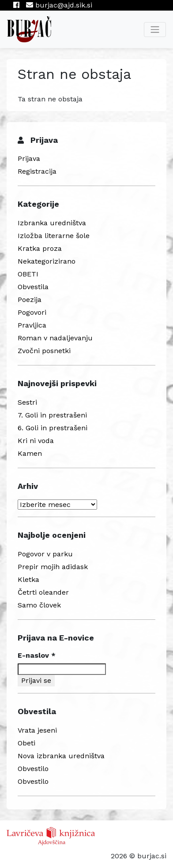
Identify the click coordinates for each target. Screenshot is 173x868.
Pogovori (32, 312)
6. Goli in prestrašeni (53, 428)
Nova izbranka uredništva (61, 756)
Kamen (30, 453)
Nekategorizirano (47, 261)
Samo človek (39, 605)
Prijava (29, 158)
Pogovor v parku (45, 554)
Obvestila (33, 287)
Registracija (37, 171)
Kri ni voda (36, 441)
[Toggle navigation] (155, 30)
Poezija (30, 300)
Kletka (28, 579)
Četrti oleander (43, 592)
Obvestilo (33, 769)
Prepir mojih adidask (53, 567)
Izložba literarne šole (54, 236)
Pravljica (32, 325)
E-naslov (37, 655)
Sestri (27, 402)
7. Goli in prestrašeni (52, 415)
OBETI (28, 274)
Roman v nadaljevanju (55, 338)
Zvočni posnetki (44, 351)
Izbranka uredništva (52, 223)
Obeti (26, 743)
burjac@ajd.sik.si (59, 5)
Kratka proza (40, 248)
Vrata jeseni (37, 730)
